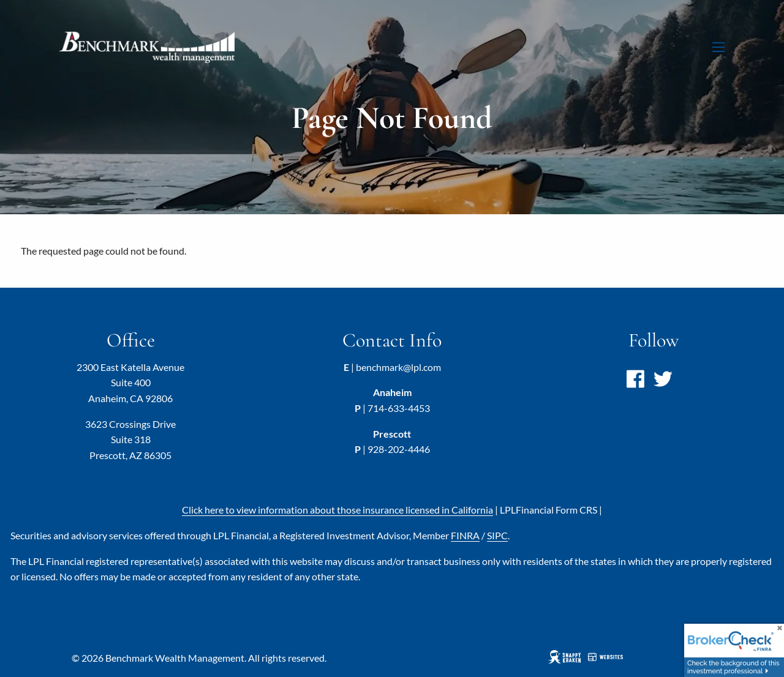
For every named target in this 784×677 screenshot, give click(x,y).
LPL (548, 510)
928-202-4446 (399, 449)
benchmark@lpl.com (398, 367)
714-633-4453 (399, 408)
